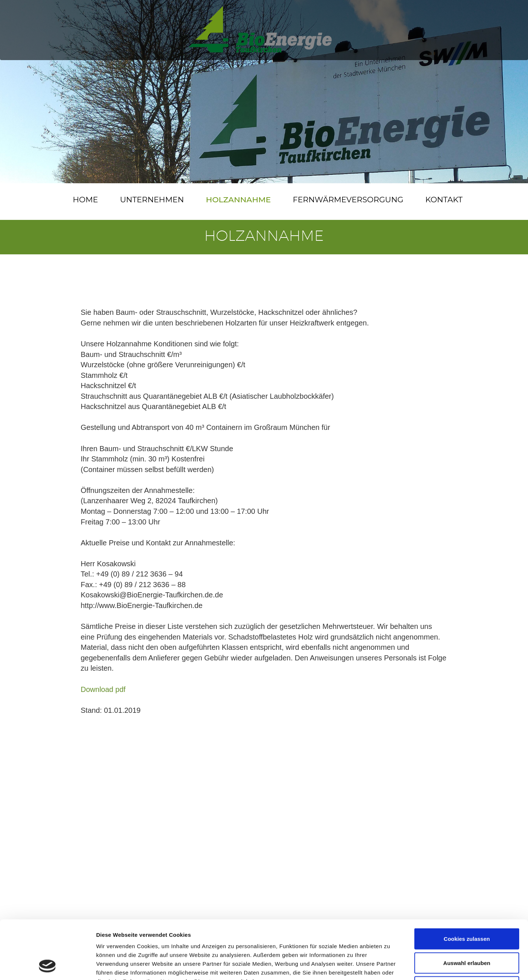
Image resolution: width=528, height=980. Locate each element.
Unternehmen (152, 200)
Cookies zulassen (467, 884)
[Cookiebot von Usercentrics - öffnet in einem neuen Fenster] (47, 966)
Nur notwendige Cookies (467, 932)
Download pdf (103, 689)
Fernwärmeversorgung (348, 200)
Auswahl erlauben (467, 908)
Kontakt (444, 200)
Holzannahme (239, 200)
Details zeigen (390, 966)
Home (85, 200)
